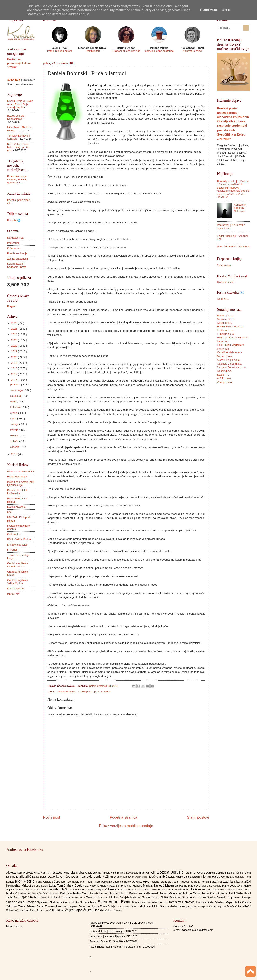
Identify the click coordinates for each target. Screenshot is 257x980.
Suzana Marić (89, 902)
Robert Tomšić (61, 897)
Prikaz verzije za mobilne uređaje (126, 826)
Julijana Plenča (200, 882)
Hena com (223, 341)
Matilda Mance (44, 889)
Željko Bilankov (94, 910)
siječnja (15, 447)
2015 (15, 454)
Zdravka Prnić (54, 906)
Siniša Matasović (171, 897)
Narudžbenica (15, 238)
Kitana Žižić (242, 881)
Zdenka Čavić (16, 906)
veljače (15, 441)
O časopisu (14, 248)
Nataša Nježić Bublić (123, 893)
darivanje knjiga (180, 906)
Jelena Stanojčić (162, 882)
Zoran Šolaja (108, 906)
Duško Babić (159, 877)
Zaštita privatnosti (18, 259)
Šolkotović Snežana (18, 910)
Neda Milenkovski (149, 893)
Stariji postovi (198, 817)
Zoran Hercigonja (89, 906)
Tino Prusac (139, 902)
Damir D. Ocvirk (196, 873)
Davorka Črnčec (59, 877)
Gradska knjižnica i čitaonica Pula (18, 565)
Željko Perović (114, 910)
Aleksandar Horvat (20, 872)
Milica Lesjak (96, 889)
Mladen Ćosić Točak (239, 889)
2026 (15, 323)
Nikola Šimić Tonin (197, 893)
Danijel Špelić (236, 873)
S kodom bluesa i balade (126, 51)
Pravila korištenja (17, 253)
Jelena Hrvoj (142, 881)
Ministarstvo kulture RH (21, 471)
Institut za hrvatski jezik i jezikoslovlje (21, 483)
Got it (226, 10)
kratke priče (86, 691)
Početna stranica (123, 817)
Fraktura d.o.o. (226, 330)
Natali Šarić (82, 893)
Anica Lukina (93, 873)
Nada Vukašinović (19, 893)
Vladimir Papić (225, 902)
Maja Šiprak (117, 886)
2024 (15, 334)
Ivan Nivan (87, 882)
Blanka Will (148, 872)
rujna (14, 402)
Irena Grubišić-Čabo (49, 882)
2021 (15, 351)
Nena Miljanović (172, 893)
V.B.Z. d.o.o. (224, 378)
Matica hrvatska (16, 507)
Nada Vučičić (40, 893)
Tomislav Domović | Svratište (106, 941)
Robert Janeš (40, 897)
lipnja (14, 419)
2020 (15, 357)
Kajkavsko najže (192, 51)
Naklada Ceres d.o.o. (229, 364)
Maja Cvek (75, 885)
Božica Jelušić (171, 872)
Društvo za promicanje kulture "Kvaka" (19, 63)
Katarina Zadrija (222, 881)
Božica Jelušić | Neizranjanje (16, 117)
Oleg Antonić (219, 893)
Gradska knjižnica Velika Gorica (18, 582)
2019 (15, 363)
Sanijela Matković (131, 897)
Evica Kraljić (176, 877)
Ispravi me (13, 594)
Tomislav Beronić (158, 902)
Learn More (209, 10)
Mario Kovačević (212, 886)
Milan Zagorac (79, 889)
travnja (15, 430)
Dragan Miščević (124, 877)
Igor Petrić (25, 881)
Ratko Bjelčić (22, 897)
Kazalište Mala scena (230, 352)
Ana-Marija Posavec (49, 872)
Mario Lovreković (233, 886)
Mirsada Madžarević (214, 889)
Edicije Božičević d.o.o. (231, 326)
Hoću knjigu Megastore (231, 345)
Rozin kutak (93, 51)
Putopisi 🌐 (14, 220)
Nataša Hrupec (99, 893)
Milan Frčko (61, 889)
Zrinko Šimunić (161, 906)
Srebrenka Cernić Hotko (65, 902)
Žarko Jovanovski (40, 910)
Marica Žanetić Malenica (161, 885)
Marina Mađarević (190, 886)
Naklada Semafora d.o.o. (232, 367)
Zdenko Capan (36, 906)
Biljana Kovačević (128, 873)
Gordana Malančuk (233, 877)
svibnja (15, 424)
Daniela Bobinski (67, 691)
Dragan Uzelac (142, 877)
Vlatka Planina (242, 902)
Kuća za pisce (15, 589)
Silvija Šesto (151, 897)
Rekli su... (223, 299)
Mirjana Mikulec (152, 889)
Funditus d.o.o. (226, 334)
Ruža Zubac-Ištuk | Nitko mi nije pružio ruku (18, 147)
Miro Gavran (170, 889)
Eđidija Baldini (192, 877)
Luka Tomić (58, 885)
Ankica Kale (109, 873)
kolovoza (16, 407)
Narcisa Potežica (61, 893)
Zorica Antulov (141, 906)
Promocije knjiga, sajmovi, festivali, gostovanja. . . (17, 179)
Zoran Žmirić (123, 906)
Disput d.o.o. (224, 323)
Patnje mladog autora (60, 51)
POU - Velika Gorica (19, 539)
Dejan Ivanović (82, 877)
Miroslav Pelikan (190, 889)
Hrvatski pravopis (17, 477)
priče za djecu (102, 691)
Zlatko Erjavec (71, 906)
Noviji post (52, 817)
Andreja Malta (74, 872)
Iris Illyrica (223, 349)
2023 (15, 340)
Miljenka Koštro (116, 889)
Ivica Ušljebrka (104, 882)
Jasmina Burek (123, 882)
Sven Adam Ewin (115, 902)
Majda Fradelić (134, 886)
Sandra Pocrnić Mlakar (103, 897)
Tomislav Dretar (205, 902)
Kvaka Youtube (225, 282)
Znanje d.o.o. (225, 382)
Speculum (44, 902)
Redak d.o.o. (225, 371)
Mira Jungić (135, 889)
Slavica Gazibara (194, 897)
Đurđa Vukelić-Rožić (239, 906)
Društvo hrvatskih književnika (17, 492)
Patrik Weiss (237, 893)
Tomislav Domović (182, 902)
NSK (10, 512)
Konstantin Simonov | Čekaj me (240, 208)
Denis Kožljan (104, 877)
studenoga (17, 390)
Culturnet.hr (14, 534)
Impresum (13, 243)
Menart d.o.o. (225, 356)
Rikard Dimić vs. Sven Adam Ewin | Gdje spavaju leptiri (20, 104)
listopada (16, 396)
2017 (15, 374)
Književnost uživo (17, 545)
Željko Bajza (74, 910)
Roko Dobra (79, 897)
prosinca (16, 385)
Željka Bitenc (57, 910)
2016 (15, 380)
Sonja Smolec (27, 902)
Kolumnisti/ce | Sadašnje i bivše (17, 265)
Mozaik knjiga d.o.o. (229, 360)
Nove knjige (224, 265)
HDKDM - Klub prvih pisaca (233, 338)
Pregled (12, 306)
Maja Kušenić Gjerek (96, 886)
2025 (15, 329)
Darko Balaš (40, 877)
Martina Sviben (25, 889)
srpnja (14, 413)
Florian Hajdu (211, 877)
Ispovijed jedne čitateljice (159, 51)
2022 (15, 346)
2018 (15, 368)
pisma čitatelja (198, 906)
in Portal (12, 550)
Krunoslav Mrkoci (19, 885)
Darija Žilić (24, 877)
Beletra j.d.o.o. (226, 315)
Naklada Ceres (226, 319)
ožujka (14, 436)
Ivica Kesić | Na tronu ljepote (106, 936)
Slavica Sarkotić (217, 897)
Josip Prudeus (182, 882)
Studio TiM (223, 375)
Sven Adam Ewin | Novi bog (233, 247)
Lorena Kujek (40, 886)
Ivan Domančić (71, 882)
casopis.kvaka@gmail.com (198, 930)
